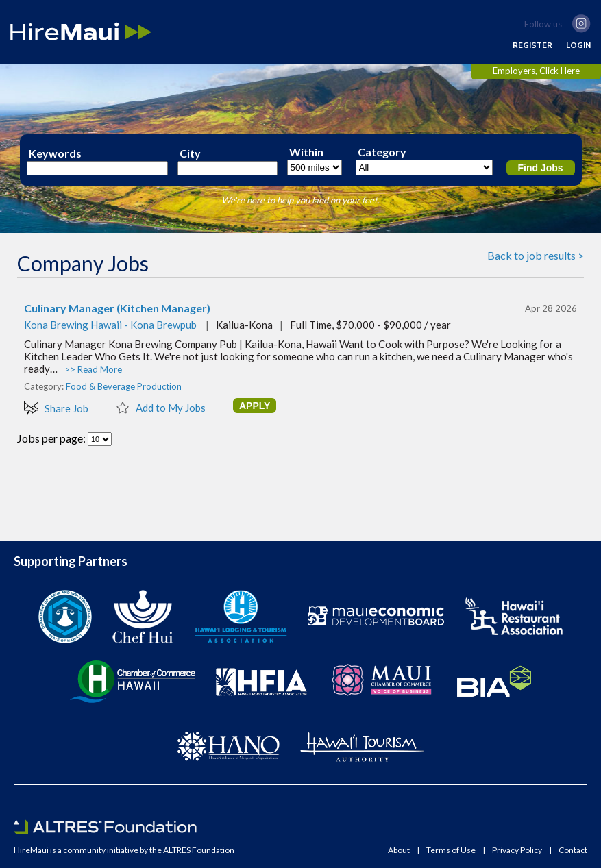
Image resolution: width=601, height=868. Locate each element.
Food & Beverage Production (124, 386)
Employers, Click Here (536, 71)
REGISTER (532, 45)
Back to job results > (536, 255)
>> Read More (93, 369)
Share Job (56, 407)
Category (382, 152)
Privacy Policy (517, 850)
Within (306, 152)
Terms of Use (451, 850)
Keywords (55, 153)
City (190, 153)
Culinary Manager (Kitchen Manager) (117, 308)
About (399, 850)
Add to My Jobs (161, 407)
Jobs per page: (52, 438)
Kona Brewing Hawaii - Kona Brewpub (110, 325)
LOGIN (578, 45)
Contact (573, 850)
